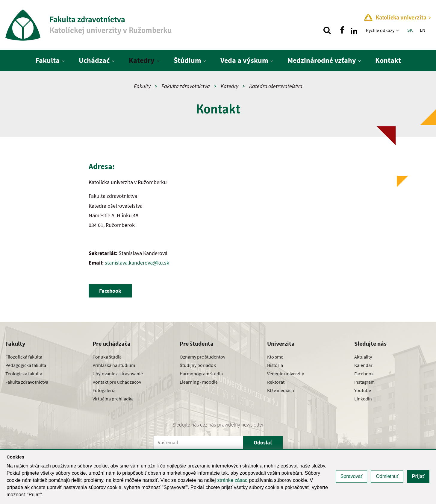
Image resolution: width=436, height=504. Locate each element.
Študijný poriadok (198, 365)
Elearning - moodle (199, 382)
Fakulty (142, 86)
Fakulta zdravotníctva (186, 86)
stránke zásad (232, 480)
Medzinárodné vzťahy (322, 60)
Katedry (142, 60)
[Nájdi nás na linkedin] (354, 30)
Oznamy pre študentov (202, 357)
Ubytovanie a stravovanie (118, 374)
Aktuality (363, 357)
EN (423, 30)
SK (410, 30)
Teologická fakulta (24, 374)
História (275, 365)
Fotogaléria (104, 390)
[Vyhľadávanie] (327, 30)
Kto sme (275, 357)
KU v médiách (281, 390)
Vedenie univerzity (286, 374)
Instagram (364, 382)
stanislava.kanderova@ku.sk (137, 263)
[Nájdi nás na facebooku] (342, 30)
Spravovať (352, 476)
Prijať (418, 476)
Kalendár (363, 365)
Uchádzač (94, 60)
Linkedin (363, 399)
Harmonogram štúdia (201, 374)
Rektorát (276, 382)
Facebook (364, 374)
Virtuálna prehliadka (113, 399)
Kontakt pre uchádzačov (117, 382)
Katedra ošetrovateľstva (276, 86)
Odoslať (263, 442)
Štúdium (187, 60)
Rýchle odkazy (380, 30)
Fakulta (47, 60)
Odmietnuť (387, 476)
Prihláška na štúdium (114, 365)
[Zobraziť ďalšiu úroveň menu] (398, 30)
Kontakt (388, 60)
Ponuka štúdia (107, 357)
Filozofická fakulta (24, 357)
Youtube (363, 390)
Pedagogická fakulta (26, 365)
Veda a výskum (244, 60)
